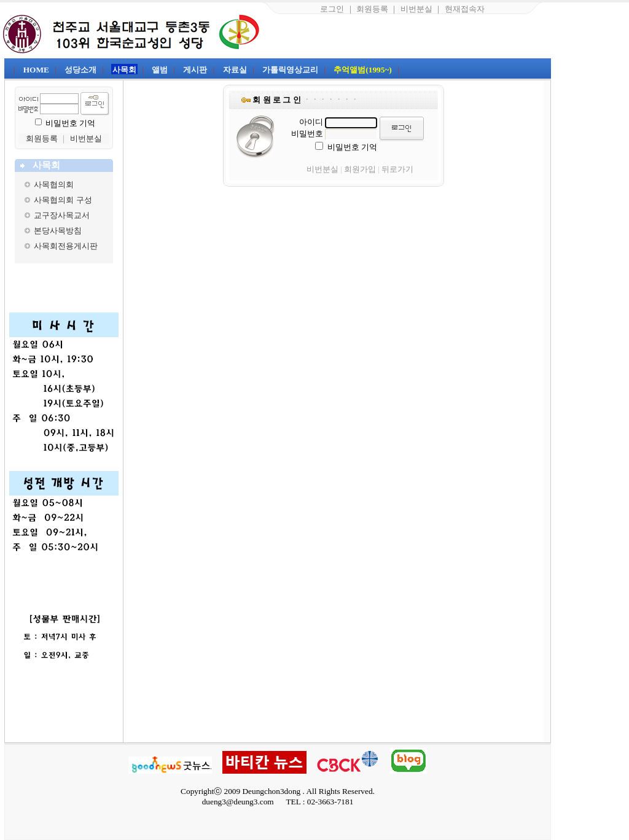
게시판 (195, 70)
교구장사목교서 (62, 215)
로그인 (332, 9)
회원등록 (372, 9)
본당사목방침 (58, 231)
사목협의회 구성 (63, 200)
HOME (36, 70)
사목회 (124, 70)
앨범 (160, 70)
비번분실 (416, 9)
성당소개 (80, 70)
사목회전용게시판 (66, 246)
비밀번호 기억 (70, 123)
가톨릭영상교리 (290, 70)
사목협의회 (54, 185)
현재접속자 (465, 9)
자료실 (235, 70)
